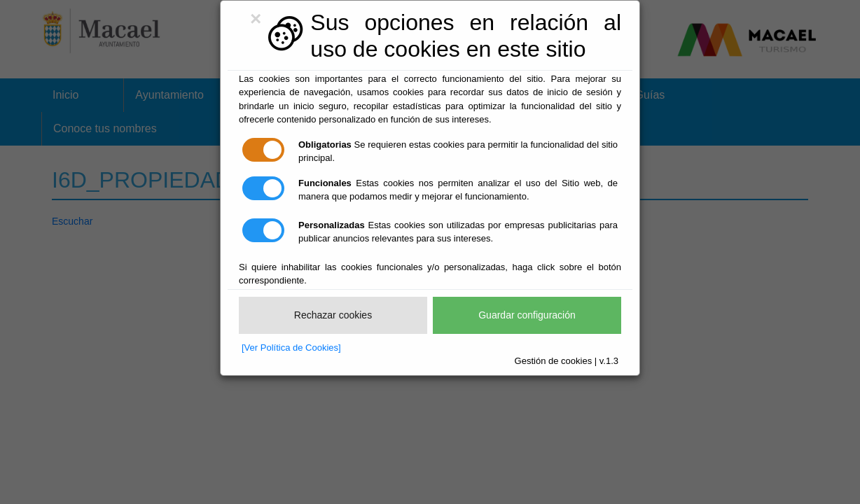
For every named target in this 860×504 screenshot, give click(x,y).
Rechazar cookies (333, 315)
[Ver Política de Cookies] (291, 348)
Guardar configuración (527, 315)
